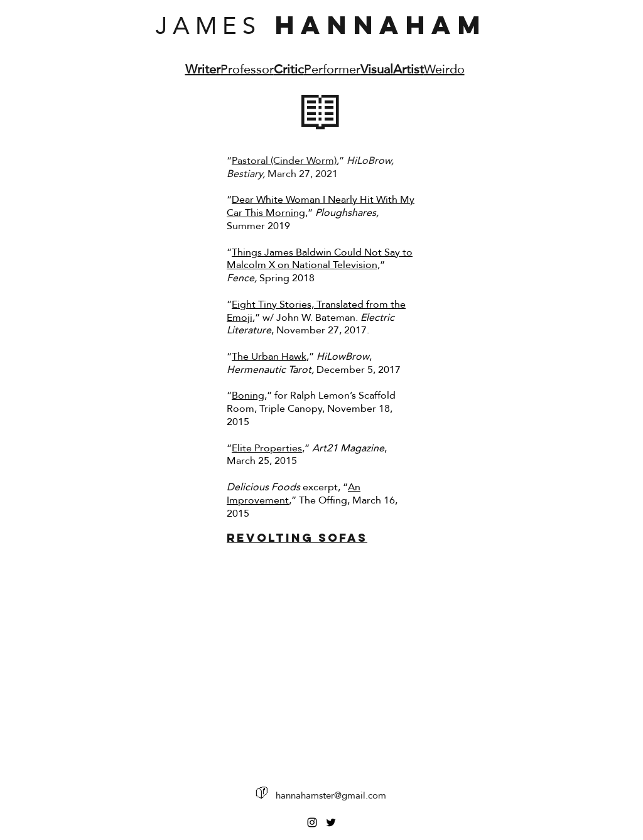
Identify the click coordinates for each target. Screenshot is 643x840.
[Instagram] (312, 822)
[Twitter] (331, 822)
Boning (248, 395)
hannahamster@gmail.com (331, 795)
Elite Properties (267, 448)
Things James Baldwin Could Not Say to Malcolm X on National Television (320, 259)
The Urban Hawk (269, 356)
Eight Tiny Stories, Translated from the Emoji (316, 311)
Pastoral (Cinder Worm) (284, 160)
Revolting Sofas (297, 538)
